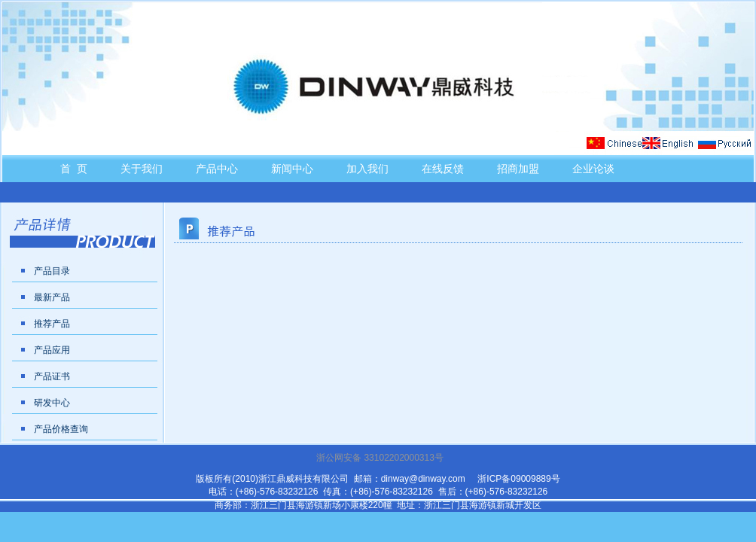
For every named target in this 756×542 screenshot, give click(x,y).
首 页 (74, 169)
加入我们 (367, 169)
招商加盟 (518, 169)
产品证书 (52, 376)
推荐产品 (52, 324)
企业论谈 (593, 169)
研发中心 (52, 403)
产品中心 (217, 169)
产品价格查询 (61, 429)
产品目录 (52, 271)
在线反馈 (443, 169)
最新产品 (52, 297)
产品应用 (52, 350)
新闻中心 (292, 169)
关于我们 (142, 169)
